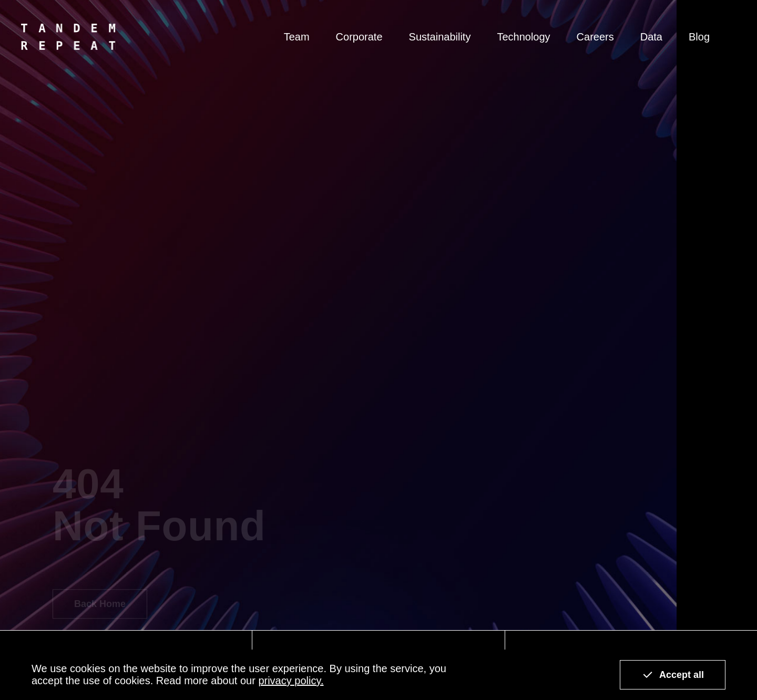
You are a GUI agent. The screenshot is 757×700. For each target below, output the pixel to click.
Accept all (673, 675)
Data (651, 37)
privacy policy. (291, 681)
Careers (595, 37)
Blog (699, 37)
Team (297, 37)
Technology (523, 37)
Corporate (359, 37)
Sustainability (440, 37)
